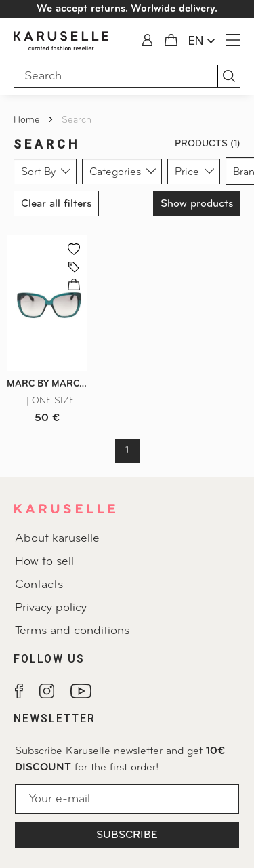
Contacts (39, 585)
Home (28, 120)
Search (77, 120)
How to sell (44, 562)
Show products (197, 204)
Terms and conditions (72, 631)
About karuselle (57, 539)
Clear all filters (56, 204)
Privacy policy (51, 608)
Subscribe (127, 835)
